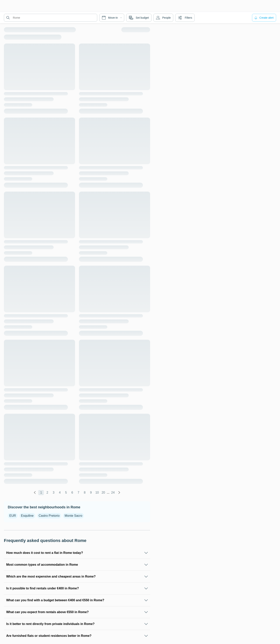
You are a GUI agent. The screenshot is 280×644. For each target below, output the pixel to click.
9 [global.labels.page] (91, 493)
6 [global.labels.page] (72, 493)
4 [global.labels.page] (60, 493)
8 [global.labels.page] (85, 493)
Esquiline (27, 516)
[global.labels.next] (119, 493)
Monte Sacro (73, 516)
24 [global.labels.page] (113, 493)
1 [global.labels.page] (41, 493)
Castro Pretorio (49, 516)
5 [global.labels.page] (66, 493)
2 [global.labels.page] (47, 493)
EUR (13, 516)
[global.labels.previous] (35, 493)
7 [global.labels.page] (78, 493)
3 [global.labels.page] (54, 493)
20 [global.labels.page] (103, 493)
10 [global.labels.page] (97, 493)
